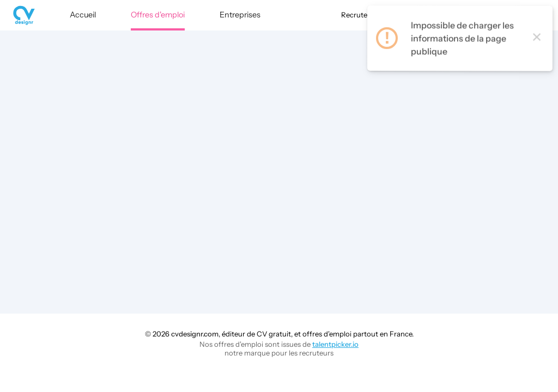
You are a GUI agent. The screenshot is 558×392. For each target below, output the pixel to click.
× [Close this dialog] (537, 43)
